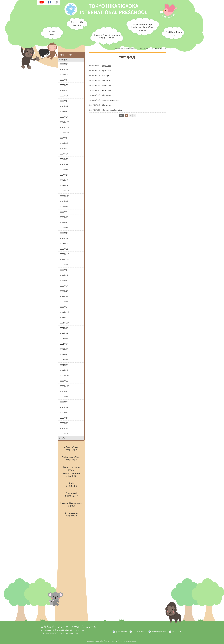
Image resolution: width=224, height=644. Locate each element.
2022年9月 (64, 265)
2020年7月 (64, 402)
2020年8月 (64, 397)
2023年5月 (64, 223)
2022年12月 (65, 249)
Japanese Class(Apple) (110, 100)
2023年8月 (64, 207)
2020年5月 (64, 413)
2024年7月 (64, 149)
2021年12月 (65, 312)
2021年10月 (65, 323)
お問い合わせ (121, 632)
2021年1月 (64, 370)
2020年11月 (65, 381)
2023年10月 (65, 196)
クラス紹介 (142, 26)
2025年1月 (64, 117)
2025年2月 (64, 112)
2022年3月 (64, 296)
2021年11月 (65, 318)
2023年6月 (64, 217)
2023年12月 (65, 186)
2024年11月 (65, 127)
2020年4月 (64, 418)
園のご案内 (76, 24)
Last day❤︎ (106, 76)
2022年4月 (64, 291)
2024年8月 (64, 143)
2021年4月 (64, 355)
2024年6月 (64, 154)
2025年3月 (64, 106)
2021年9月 (64, 328)
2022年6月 (64, 281)
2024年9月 (64, 138)
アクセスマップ (139, 632)
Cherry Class (107, 80)
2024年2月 (64, 175)
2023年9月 (64, 201)
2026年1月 (64, 75)
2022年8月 (64, 270)
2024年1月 (64, 180)
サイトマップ (178, 632)
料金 (173, 32)
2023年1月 (64, 244)
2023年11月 (65, 191)
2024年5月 (64, 159)
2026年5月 (64, 64)
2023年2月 (64, 238)
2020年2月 (64, 428)
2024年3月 (64, 170)
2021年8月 (64, 333)
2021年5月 (64, 349)
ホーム (51, 32)
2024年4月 (64, 164)
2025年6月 (64, 91)
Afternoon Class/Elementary (112, 110)
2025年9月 (64, 80)
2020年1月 (64, 434)
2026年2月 (64, 69)
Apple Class (106, 66)
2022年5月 (64, 286)
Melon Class (107, 85)
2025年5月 (64, 96)
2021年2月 (64, 365)
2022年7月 (64, 275)
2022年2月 (64, 302)
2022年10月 (65, 259)
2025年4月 (64, 101)
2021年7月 (64, 339)
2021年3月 (64, 360)
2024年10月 (65, 133)
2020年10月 (65, 386)
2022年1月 (64, 307)
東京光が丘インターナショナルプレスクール (69, 627)
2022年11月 (65, 254)
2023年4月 (64, 228)
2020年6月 (64, 407)
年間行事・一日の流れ (106, 35)
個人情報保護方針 (159, 632)
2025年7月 (64, 85)
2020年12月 (65, 376)
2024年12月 (65, 122)
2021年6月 (64, 344)
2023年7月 (64, 212)
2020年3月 (64, 423)
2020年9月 (64, 392)
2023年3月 (64, 233)
